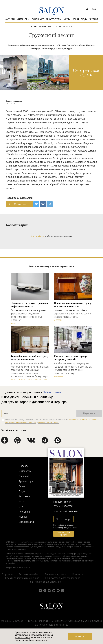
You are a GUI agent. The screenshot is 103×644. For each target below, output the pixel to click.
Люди (84, 19)
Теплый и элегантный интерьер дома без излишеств (29, 358)
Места (67, 19)
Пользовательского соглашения (84, 420)
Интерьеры (23, 19)
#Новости (15, 323)
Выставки (24, 496)
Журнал (94, 19)
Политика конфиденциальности (45, 582)
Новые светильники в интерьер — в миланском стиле (73, 305)
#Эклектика (33, 380)
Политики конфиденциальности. (31, 640)
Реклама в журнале (55, 574)
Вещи (76, 19)
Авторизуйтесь (37, 236)
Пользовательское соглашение (63, 578)
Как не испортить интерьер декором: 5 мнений (70, 358)
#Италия (43, 380)
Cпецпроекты (26, 522)
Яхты (34, 27)
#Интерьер (15, 380)
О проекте (7, 574)
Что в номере (63, 519)
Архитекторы (54, 19)
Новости (10, 19)
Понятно (80, 636)
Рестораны (55, 27)
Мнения (67, 27)
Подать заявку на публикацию (22, 578)
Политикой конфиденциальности (21, 422)
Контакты (78, 574)
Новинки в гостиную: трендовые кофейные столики (30, 305)
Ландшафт (38, 19)
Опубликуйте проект (64, 534)
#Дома (24, 380)
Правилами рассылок (49, 422)
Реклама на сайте (29, 574)
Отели (43, 27)
